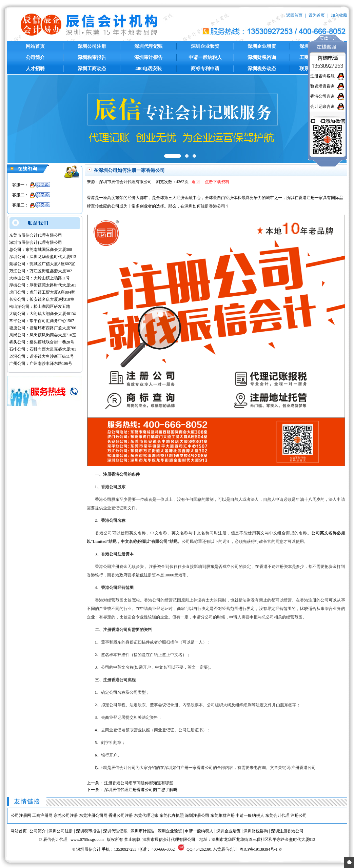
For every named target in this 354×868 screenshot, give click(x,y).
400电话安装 (149, 69)
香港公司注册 (121, 815)
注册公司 (299, 815)
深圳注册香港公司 (287, 831)
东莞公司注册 (66, 815)
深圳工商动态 (92, 69)
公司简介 (35, 57)
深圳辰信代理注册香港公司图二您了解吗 (141, 790)
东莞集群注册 (222, 815)
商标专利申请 (205, 69)
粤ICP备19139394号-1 (259, 849)
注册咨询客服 (322, 76)
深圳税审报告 (92, 57)
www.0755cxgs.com (87, 840)
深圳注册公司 (197, 815)
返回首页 (294, 15)
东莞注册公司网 (93, 815)
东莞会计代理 (277, 815)
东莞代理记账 (146, 815)
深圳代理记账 (149, 46)
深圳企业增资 (262, 46)
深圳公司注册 (92, 46)
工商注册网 (42, 815)
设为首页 (317, 15)
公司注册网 (21, 815)
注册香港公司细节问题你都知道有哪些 (139, 783)
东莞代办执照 (172, 815)
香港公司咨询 (322, 96)
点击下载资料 (217, 182)
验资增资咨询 (322, 86)
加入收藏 (339, 15)
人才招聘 (35, 69)
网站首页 (35, 46)
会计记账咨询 (322, 106)
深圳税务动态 (262, 69)
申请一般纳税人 (205, 57)
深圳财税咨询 (262, 57)
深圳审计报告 (149, 57)
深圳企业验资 (205, 46)
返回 (196, 182)
